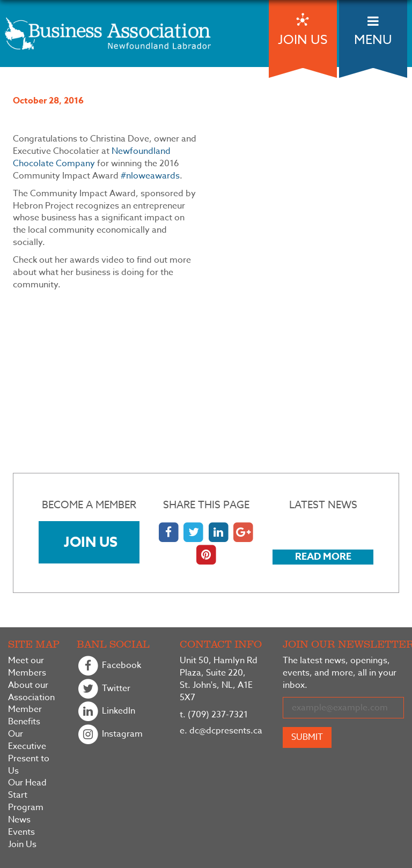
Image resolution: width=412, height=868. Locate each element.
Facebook (109, 666)
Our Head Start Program (27, 795)
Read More (323, 557)
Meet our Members (27, 667)
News (19, 820)
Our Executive (27, 740)
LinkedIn (106, 712)
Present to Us (29, 765)
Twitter (104, 689)
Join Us (91, 542)
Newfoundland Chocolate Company (92, 157)
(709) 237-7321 (214, 715)
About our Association (31, 692)
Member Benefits (25, 716)
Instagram (110, 735)
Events (21, 832)
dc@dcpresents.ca (221, 731)
